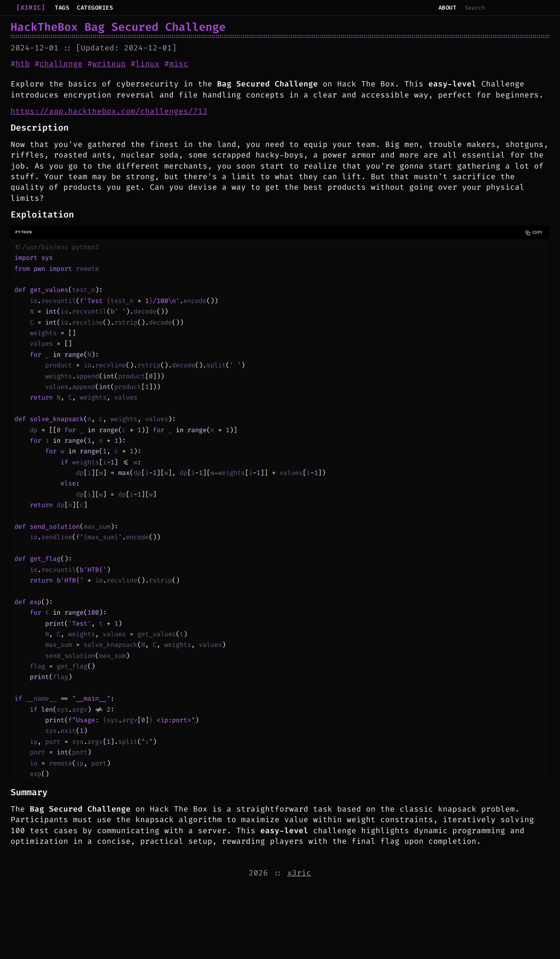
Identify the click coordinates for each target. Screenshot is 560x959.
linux (147, 64)
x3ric (299, 873)
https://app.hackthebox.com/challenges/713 (109, 111)
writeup (109, 64)
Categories (95, 8)
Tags (62, 8)
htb (23, 64)
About (447, 8)
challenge (61, 64)
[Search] (505, 8)
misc (179, 64)
